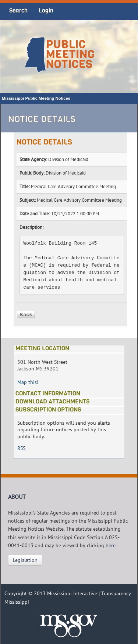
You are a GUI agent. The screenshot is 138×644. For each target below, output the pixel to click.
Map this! (28, 382)
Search (18, 10)
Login (46, 10)
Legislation (25, 560)
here (111, 545)
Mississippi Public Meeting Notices (36, 98)
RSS (21, 448)
